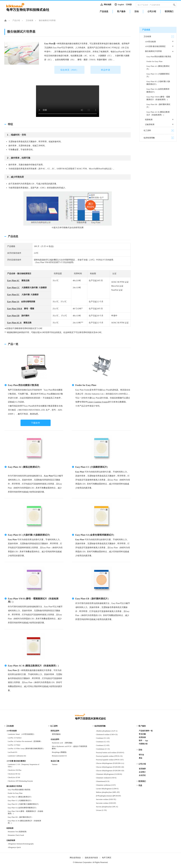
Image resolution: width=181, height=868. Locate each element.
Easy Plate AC (13, 281)
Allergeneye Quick (14, 847)
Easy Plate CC (13, 288)
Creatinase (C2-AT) (103, 742)
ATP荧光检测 (12, 731)
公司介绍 (142, 764)
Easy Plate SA (13, 302)
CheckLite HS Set (14, 774)
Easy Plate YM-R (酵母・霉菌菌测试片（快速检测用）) (25, 812)
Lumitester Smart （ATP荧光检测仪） (22, 734)
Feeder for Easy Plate (86, 385)
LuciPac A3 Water (14, 745)
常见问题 (142, 734)
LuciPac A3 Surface (15, 738)
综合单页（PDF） (69, 70)
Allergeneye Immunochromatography (21, 844)
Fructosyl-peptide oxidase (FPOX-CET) (110, 760)
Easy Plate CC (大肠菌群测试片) (91, 467)
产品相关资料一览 (146, 731)
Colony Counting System (98, 402)
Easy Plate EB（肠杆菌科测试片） (93, 599)
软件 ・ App (143, 741)
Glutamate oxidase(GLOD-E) (107, 778)
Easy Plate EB (13, 316)
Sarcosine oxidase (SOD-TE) (106, 799)
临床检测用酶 (100, 726)
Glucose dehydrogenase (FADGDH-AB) (110, 767)
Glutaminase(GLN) (103, 781)
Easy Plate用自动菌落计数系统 (23, 385)
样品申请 (106, 70)
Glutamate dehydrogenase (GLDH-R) (109, 774)
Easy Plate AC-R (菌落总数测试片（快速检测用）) (33, 666)
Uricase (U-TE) (101, 810)
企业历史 (142, 775)
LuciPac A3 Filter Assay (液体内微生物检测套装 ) (26, 749)
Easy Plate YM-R (15, 309)
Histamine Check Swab (16, 835)
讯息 (140, 785)
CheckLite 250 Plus (15, 770)
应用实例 (142, 737)
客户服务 (142, 726)
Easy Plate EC (13, 295)
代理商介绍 (143, 744)
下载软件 (36, 423)
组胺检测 (10, 828)
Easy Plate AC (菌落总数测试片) (24, 467)
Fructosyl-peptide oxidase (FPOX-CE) (109, 756)
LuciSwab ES (12, 752)
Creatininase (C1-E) (103, 749)
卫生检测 (29, 20)
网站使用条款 (75, 858)
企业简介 (142, 772)
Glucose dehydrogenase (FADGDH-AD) (110, 771)
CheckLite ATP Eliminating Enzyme (20, 781)
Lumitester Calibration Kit (17, 756)
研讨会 (141, 755)
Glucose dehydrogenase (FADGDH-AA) (110, 763)
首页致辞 (142, 769)
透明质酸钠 (56, 734)
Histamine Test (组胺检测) (17, 832)
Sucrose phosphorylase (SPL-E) (107, 807)
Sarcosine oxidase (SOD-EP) (106, 803)
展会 (141, 758)
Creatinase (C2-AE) (103, 738)
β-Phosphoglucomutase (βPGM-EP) (108, 796)
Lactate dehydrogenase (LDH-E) (107, 789)
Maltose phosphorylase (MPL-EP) (108, 792)
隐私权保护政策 (91, 858)
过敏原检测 (11, 840)
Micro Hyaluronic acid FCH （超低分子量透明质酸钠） (70, 748)
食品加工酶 (55, 761)
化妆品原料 (55, 739)
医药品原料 (55, 731)
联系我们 (142, 781)
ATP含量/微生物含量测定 (16, 761)
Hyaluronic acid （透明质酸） (63, 743)
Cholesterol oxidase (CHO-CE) (107, 734)
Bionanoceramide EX (59, 756)
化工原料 (54, 726)
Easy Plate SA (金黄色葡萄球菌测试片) (95, 535)
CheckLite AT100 (14, 777)
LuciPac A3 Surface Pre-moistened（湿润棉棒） (25, 741)
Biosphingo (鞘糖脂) (59, 752)
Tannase (55, 764)
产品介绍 (16, 20)
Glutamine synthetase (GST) (106, 785)
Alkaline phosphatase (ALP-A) (107, 731)
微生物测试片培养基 (14, 786)
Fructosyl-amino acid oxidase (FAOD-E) (110, 753)
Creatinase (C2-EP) (103, 745)
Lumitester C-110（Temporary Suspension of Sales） (24, 766)
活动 (140, 750)
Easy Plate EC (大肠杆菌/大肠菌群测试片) (29, 535)
